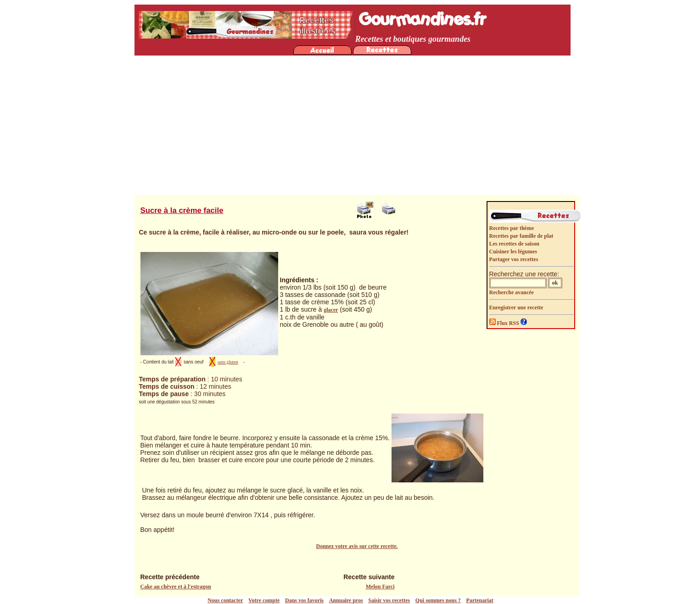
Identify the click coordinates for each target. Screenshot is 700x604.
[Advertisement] (353, 126)
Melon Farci (380, 587)
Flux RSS (505, 323)
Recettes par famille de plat (521, 236)
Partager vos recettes (514, 259)
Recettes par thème (512, 228)
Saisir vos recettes (389, 600)
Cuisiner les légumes (513, 252)
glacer (331, 310)
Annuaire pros (346, 600)
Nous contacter (225, 600)
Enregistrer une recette (516, 308)
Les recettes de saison (514, 244)
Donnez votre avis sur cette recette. (357, 546)
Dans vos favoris (304, 600)
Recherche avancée (512, 292)
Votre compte (264, 600)
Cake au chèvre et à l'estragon (176, 587)
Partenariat (480, 600)
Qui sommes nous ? (438, 600)
